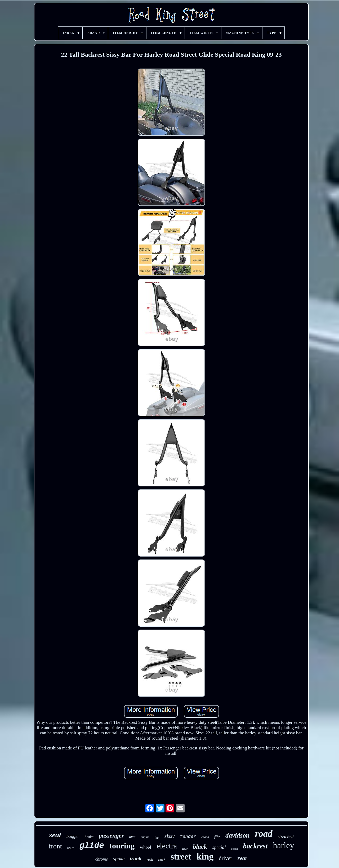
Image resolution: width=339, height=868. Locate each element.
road (264, 834)
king (205, 856)
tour (71, 848)
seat (55, 835)
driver (225, 858)
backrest (255, 846)
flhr (217, 837)
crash (205, 837)
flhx (157, 838)
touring (122, 846)
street (181, 857)
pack (162, 859)
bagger (73, 836)
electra (167, 846)
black (200, 847)
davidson (238, 835)
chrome (102, 859)
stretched (286, 837)
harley (284, 845)
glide (92, 846)
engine (145, 837)
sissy (169, 836)
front (55, 846)
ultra (132, 837)
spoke (119, 859)
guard (235, 849)
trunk (135, 859)
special (219, 847)
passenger (111, 836)
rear (242, 858)
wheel (146, 847)
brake (89, 837)
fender (188, 837)
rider (185, 849)
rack (150, 859)
